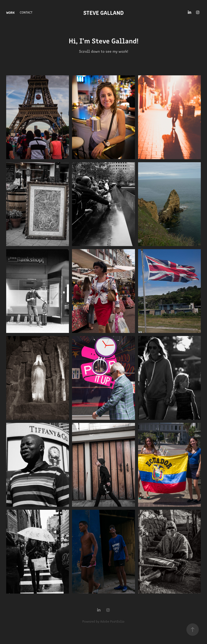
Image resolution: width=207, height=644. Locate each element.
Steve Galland (103, 12)
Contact (26, 12)
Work (10, 12)
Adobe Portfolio (112, 621)
